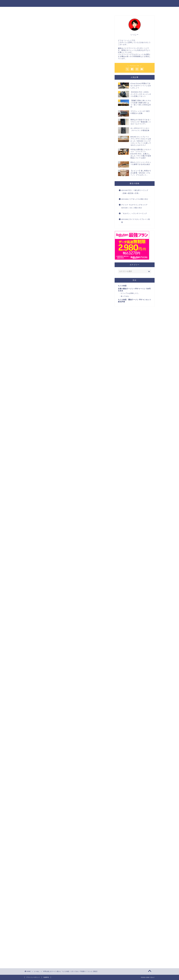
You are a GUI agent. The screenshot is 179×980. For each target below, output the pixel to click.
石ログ (90, 3)
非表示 (71, 296)
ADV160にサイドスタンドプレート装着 (136, 221)
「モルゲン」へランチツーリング (134, 213)
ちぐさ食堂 (45, 304)
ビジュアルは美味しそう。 (54, 311)
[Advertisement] (68, 61)
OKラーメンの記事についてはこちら (46, 220)
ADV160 (111, 10)
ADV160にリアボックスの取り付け (135, 199)
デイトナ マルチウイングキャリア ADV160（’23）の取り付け (134, 206)
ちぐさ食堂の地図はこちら (47, 342)
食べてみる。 (49, 314)
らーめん (32, 20)
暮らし (99, 10)
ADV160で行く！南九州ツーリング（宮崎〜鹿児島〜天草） (135, 192)
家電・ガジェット (83, 10)
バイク (67, 10)
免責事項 (46, 977)
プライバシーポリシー (33, 977)
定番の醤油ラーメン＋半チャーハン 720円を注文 (60, 308)
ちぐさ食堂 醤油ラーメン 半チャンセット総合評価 (61, 319)
